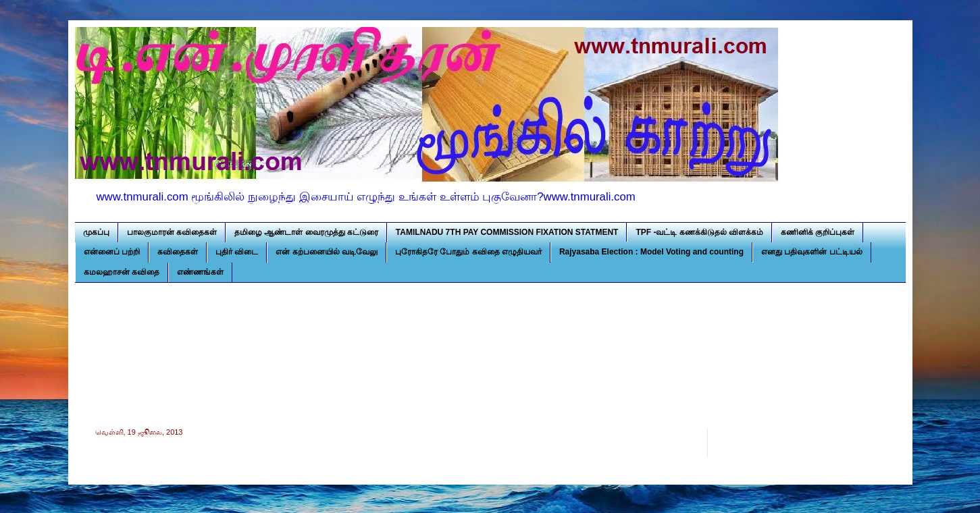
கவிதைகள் (178, 252)
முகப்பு (96, 232)
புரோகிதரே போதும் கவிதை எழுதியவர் (468, 252)
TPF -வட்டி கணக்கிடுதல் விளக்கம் (699, 232)
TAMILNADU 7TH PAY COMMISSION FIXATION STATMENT (507, 232)
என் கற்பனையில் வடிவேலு (327, 252)
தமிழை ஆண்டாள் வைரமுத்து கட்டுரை (306, 232)
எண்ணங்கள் (200, 272)
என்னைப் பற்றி (112, 252)
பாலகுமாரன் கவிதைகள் (172, 232)
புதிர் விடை (237, 252)
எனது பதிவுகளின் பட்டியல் (812, 252)
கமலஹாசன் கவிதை (122, 272)
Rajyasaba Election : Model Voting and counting (651, 252)
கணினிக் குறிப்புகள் (818, 232)
